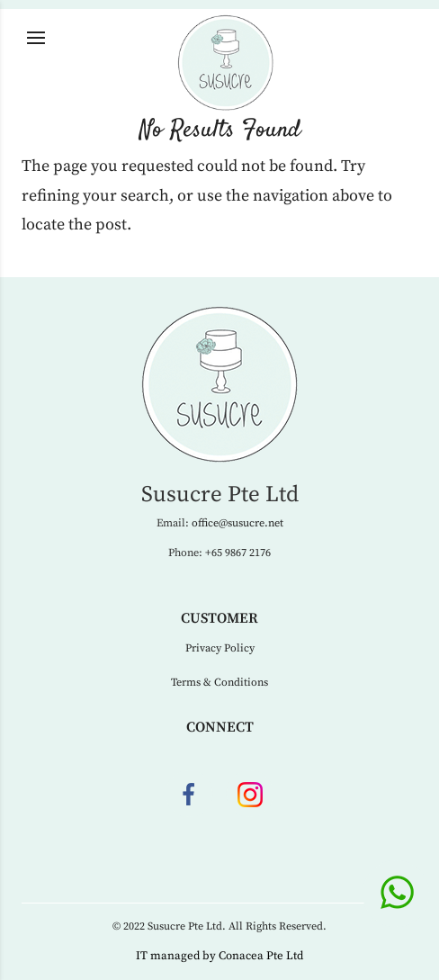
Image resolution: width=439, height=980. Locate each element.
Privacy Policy (220, 648)
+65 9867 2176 (238, 553)
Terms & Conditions (219, 683)
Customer (219, 618)
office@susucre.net (237, 523)
